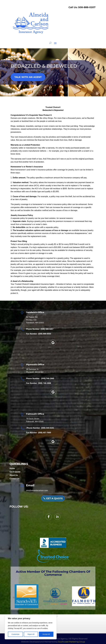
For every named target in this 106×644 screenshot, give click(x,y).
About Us (14, 475)
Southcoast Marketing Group (72, 642)
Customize (15, 634)
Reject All (31, 634)
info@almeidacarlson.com (37, 491)
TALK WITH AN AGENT (28, 77)
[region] (31, 627)
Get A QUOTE (54, 498)
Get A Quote (15, 472)
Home (12, 468)
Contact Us (15, 479)
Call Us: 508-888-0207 (82, 7)
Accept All (46, 634)
